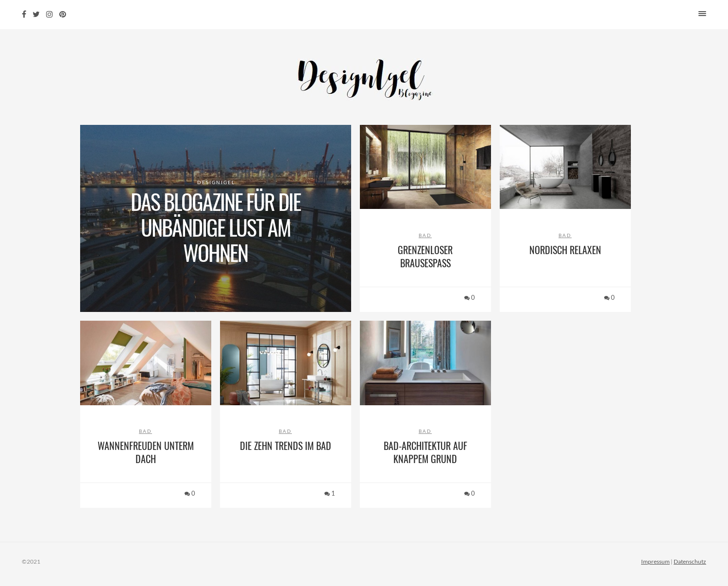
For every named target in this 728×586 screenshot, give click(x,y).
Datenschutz (690, 561)
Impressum (655, 561)
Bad (425, 235)
